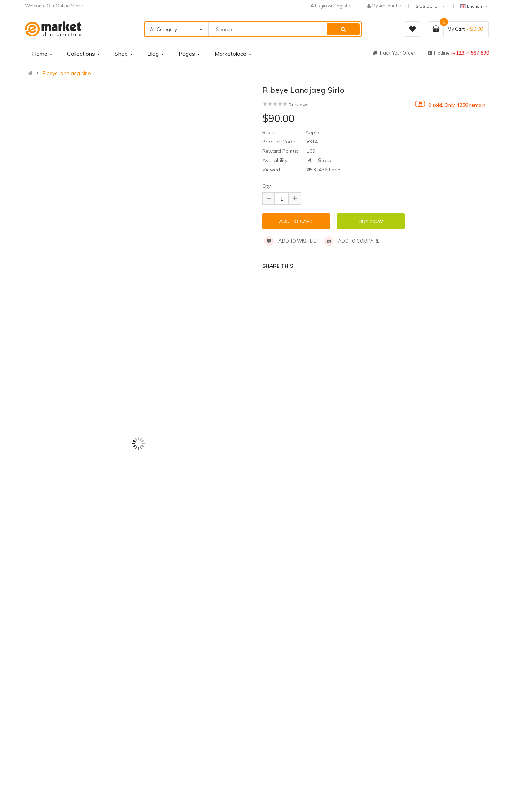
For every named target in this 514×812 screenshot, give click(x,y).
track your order (394, 53)
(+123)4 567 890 (470, 53)
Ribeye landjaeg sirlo (67, 73)
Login (321, 6)
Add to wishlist (292, 241)
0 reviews (298, 104)
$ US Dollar (431, 6)
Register (343, 6)
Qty (266, 186)
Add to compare (352, 241)
